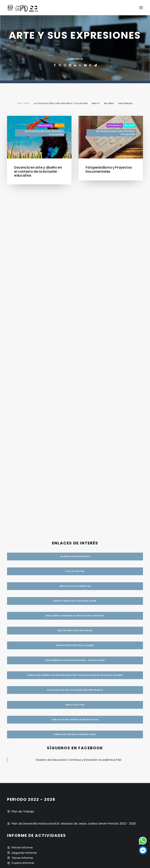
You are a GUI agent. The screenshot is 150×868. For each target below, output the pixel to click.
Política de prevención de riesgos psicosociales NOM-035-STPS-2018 (61, 621)
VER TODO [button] (23, 103)
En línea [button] (109, 103)
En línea (130, 125)
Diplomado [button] (126, 103)
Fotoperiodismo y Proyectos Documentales (109, 169)
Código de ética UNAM (28, 616)
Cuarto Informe (23, 535)
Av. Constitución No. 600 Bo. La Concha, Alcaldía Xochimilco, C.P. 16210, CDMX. (66, 573)
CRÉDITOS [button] (75, 775)
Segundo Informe (24, 524)
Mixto (59, 125)
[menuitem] (23, 103)
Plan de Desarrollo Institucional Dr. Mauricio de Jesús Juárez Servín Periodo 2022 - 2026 (74, 495)
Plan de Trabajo (23, 483)
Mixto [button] (96, 103)
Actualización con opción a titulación (44, 133)
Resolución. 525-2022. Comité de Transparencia (46, 611)
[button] (141, 8)
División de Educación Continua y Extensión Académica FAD (79, 431)
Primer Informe (22, 519)
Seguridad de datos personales (35, 606)
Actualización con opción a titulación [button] (61, 103)
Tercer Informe (22, 530)
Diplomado (45, 125)
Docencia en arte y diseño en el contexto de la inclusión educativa (38, 171)
